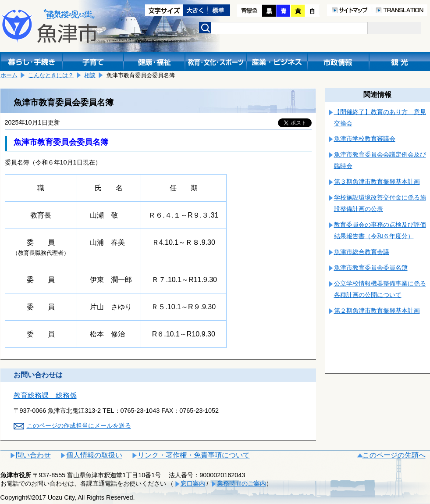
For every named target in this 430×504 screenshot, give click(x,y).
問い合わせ (33, 455)
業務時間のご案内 (242, 483)
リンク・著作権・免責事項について (194, 455)
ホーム (9, 75)
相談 (90, 75)
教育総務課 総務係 (45, 395)
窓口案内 (193, 483)
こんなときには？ (51, 75)
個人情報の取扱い (94, 455)
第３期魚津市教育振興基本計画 (377, 182)
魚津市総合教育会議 (362, 252)
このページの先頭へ (394, 455)
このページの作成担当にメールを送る (79, 425)
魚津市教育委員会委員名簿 (371, 268)
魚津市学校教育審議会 (365, 139)
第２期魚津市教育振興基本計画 (377, 311)
